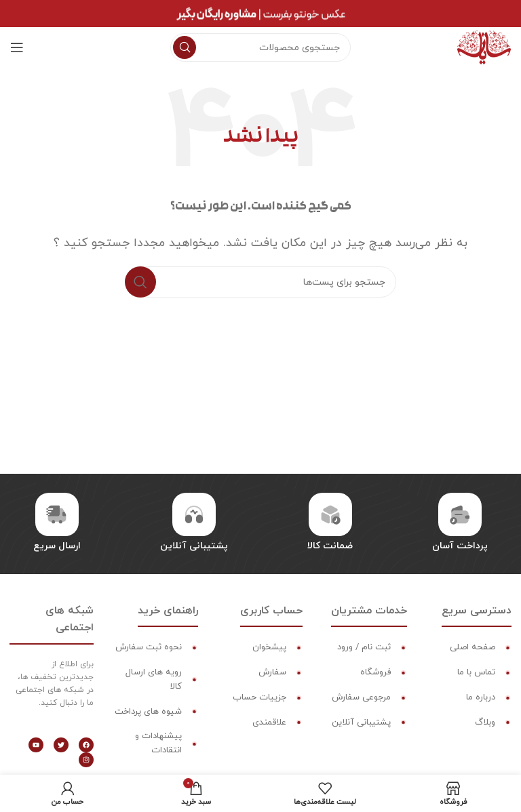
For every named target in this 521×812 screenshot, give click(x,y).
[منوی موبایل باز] (17, 47)
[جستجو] (260, 47)
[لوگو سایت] (484, 47)
